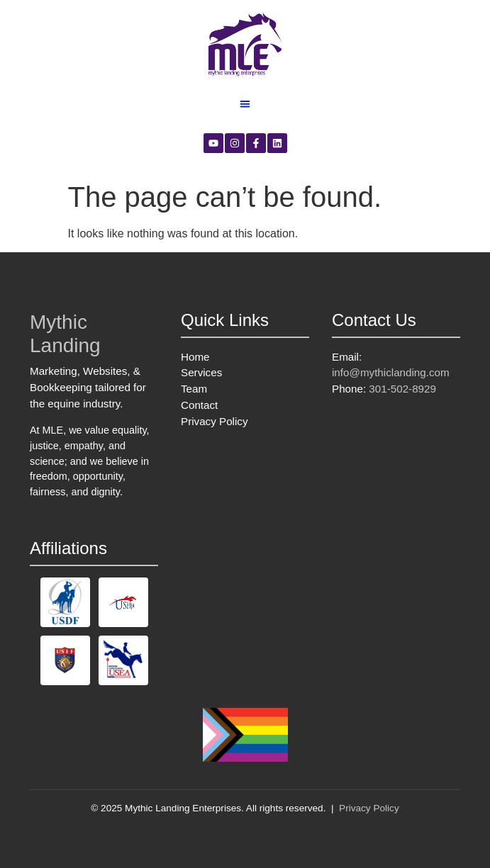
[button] (245, 104)
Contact (199, 405)
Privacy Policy (215, 421)
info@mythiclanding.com (391, 372)
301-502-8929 (402, 389)
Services (201, 372)
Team (194, 389)
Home (195, 357)
